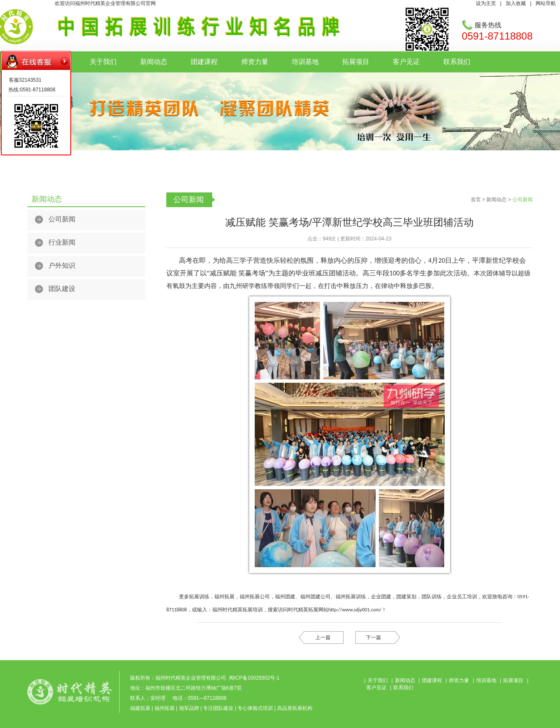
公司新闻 (62, 219)
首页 (476, 200)
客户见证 (406, 62)
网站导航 (546, 3)
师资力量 (255, 62)
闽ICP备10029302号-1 (254, 678)
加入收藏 (516, 3)
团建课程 (204, 62)
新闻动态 (154, 62)
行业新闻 (62, 242)
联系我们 (457, 62)
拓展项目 (356, 62)
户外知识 (62, 265)
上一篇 (323, 637)
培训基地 (305, 62)
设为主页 (486, 3)
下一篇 (373, 637)
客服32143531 (25, 80)
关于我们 (103, 62)
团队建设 (62, 289)
